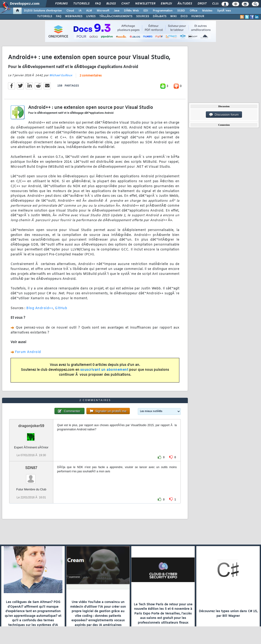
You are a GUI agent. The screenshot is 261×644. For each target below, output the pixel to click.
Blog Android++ (40, 308)
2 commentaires (91, 76)
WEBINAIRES (74, 16)
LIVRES (91, 16)
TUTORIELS (45, 16)
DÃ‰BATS (160, 16)
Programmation (163, 11)
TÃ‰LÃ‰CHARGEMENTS (116, 16)
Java (117, 11)
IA (80, 11)
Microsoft (103, 11)
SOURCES (143, 16)
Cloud (70, 11)
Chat (125, 4)
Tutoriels (81, 4)
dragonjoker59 (31, 426)
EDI (146, 11)
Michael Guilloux (61, 76)
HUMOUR (198, 16)
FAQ (98, 4)
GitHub (61, 308)
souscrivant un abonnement (104, 370)
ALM (89, 11)
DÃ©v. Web (131, 11)
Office (194, 11)
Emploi (166, 4)
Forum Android (28, 352)
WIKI (173, 16)
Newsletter (145, 4)
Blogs (111, 4)
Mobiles (207, 11)
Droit (202, 4)
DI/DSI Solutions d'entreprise (43, 11)
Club (216, 4)
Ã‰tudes (185, 4)
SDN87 (31, 468)
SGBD (181, 11)
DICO (184, 16)
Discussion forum (224, 115)
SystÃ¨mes (224, 11)
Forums (61, 4)
